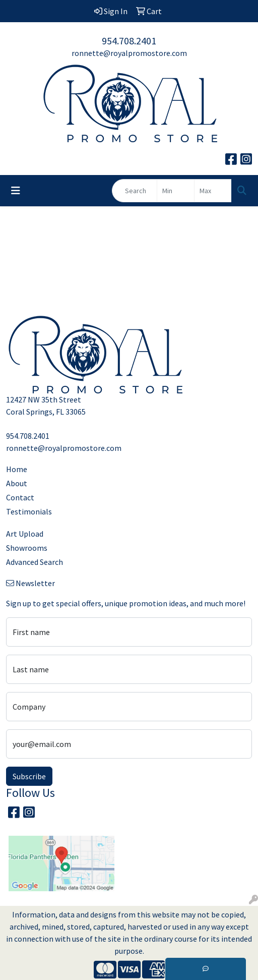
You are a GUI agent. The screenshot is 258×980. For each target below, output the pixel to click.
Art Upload (25, 534)
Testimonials (29, 511)
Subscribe (29, 776)
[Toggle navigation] (16, 191)
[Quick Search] (135, 191)
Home (17, 469)
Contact (20, 497)
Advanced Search (35, 562)
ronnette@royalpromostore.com (129, 53)
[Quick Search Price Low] (176, 191)
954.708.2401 (129, 41)
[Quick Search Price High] (213, 191)
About (17, 483)
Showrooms (27, 548)
